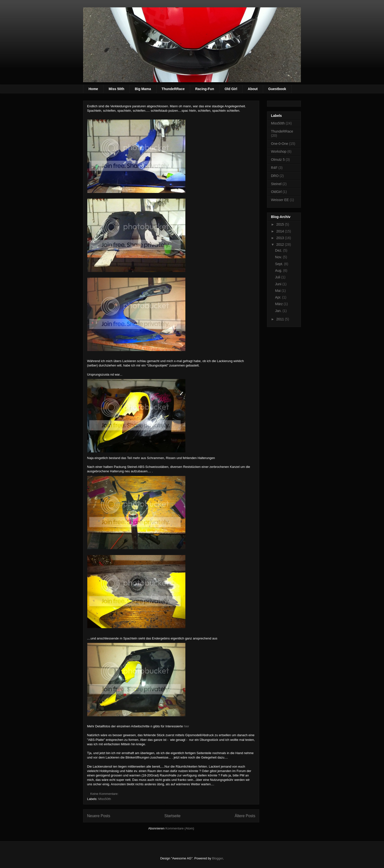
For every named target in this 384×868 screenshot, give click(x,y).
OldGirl (276, 192)
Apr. (279, 297)
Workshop (279, 151)
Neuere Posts (99, 816)
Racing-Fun (205, 89)
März (279, 304)
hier (187, 726)
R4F (274, 168)
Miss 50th (116, 89)
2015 (281, 224)
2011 (281, 319)
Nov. (279, 257)
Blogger (218, 858)
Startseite (172, 816)
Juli (278, 277)
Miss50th (105, 799)
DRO (275, 176)
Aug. (279, 271)
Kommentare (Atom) (180, 828)
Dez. (279, 250)
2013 (281, 238)
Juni (279, 284)
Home (93, 89)
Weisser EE (280, 200)
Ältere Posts (245, 816)
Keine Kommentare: (105, 794)
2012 (281, 244)
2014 (281, 231)
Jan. (279, 311)
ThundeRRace (173, 89)
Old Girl (231, 89)
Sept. (280, 264)
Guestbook (277, 89)
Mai (278, 291)
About (253, 89)
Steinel (276, 184)
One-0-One (280, 144)
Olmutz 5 (278, 160)
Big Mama (143, 89)
